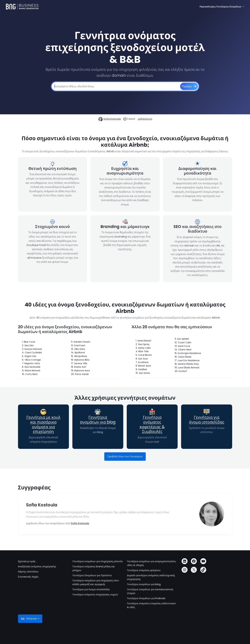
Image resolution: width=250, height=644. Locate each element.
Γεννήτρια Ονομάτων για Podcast (146, 598)
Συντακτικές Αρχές (28, 577)
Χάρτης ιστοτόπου (28, 572)
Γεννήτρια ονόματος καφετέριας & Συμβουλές (152, 424)
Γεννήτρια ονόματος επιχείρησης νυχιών (95, 595)
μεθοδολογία (145, 119)
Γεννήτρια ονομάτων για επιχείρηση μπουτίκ (98, 561)
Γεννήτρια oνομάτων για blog (98, 420)
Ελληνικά (29, 619)
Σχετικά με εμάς (27, 561)
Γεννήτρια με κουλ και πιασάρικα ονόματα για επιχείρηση (43, 424)
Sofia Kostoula (112, 119)
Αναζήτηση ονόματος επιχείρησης (37, 566)
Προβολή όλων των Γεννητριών (125, 456)
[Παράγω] (189, 86)
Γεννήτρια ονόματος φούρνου (144, 570)
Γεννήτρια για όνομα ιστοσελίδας (207, 420)
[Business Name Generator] (22, 7)
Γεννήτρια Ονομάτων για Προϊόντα (92, 575)
